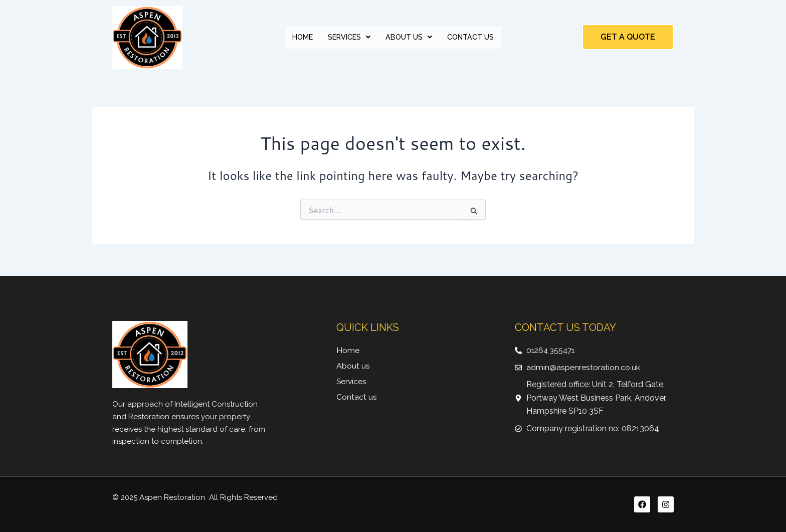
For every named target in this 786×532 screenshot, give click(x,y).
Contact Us (474, 37)
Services (348, 37)
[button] (348, 37)
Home (298, 37)
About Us (410, 37)
